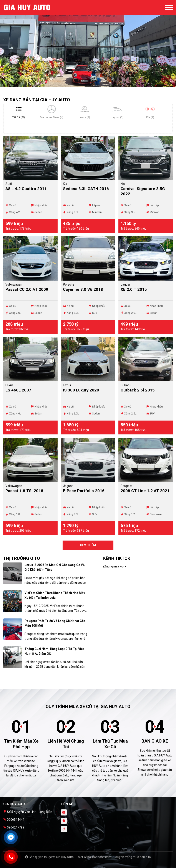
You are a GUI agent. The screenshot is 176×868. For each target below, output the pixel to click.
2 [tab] (88, 85)
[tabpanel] (88, 46)
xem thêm (88, 545)
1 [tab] (84, 85)
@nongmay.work (115, 566)
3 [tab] (92, 85)
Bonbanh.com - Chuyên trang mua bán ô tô (121, 857)
